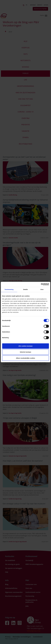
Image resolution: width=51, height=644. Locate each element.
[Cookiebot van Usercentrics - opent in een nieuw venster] (41, 284)
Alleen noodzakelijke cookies (26, 358)
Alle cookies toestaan (25, 346)
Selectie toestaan (25, 352)
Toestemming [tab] (9, 289)
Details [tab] (26, 289)
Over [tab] (42, 289)
